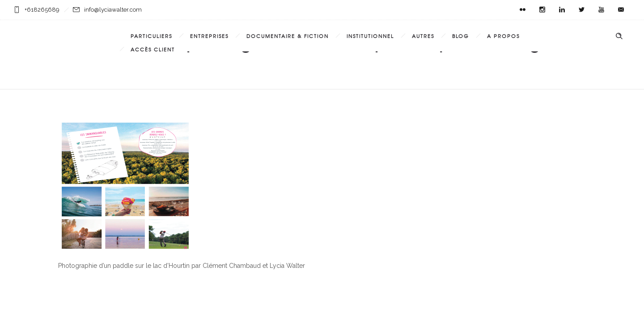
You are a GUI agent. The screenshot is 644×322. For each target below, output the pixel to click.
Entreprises (209, 36)
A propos (503, 36)
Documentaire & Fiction (288, 36)
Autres (423, 36)
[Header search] (619, 36)
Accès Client (153, 49)
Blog (461, 36)
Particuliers (151, 36)
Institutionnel (370, 36)
